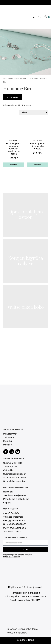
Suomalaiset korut (22, 78)
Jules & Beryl (8, 78)
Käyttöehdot (15, 587)
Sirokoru (35, 78)
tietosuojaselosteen (12, 557)
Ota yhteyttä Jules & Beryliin (43, 2)
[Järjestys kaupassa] (33, 112)
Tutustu (14, 165)
